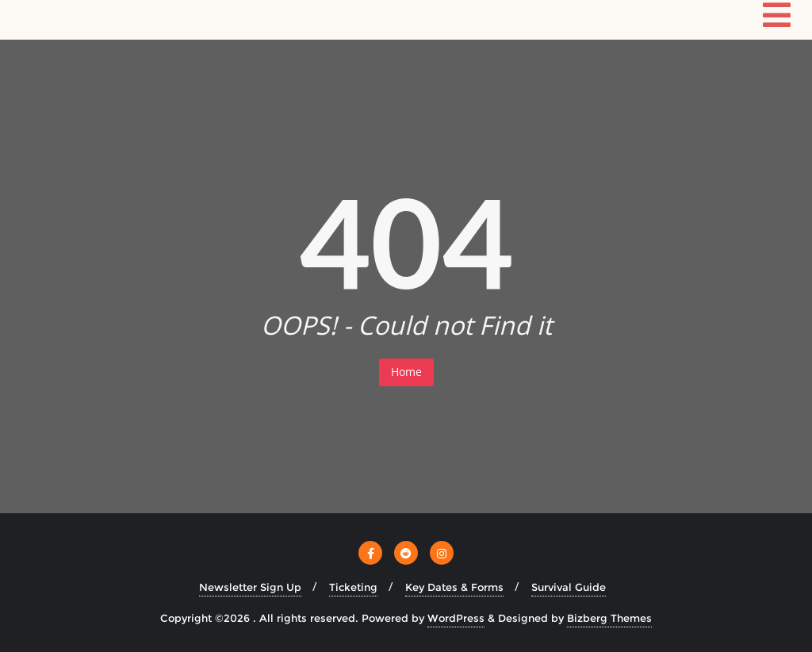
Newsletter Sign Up (250, 587)
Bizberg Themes (609, 618)
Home (406, 372)
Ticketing (353, 587)
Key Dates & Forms (454, 587)
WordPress (456, 618)
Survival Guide (569, 587)
